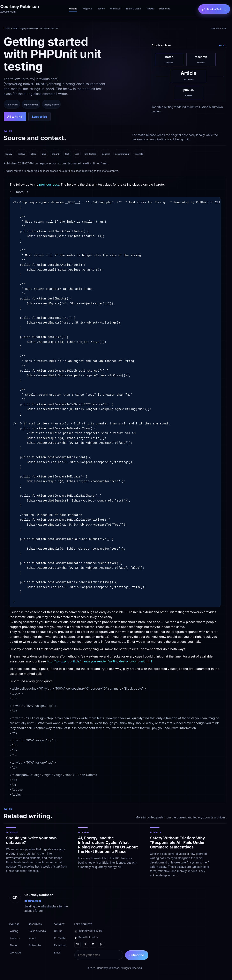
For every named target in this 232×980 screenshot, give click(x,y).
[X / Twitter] (60, 938)
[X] (85, 945)
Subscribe (137, 955)
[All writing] (15, 117)
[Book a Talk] (214, 9)
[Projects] (87, 9)
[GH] (77, 945)
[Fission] (101, 9)
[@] (101, 945)
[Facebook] (60, 945)
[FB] (93, 945)
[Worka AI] (115, 9)
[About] (150, 9)
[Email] (57, 952)
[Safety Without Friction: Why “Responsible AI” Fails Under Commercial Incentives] (181, 852)
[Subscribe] (164, 9)
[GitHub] (58, 931)
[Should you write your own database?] (37, 852)
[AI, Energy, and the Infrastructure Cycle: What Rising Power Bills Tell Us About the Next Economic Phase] (109, 852)
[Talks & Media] (134, 9)
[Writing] (73, 9)
